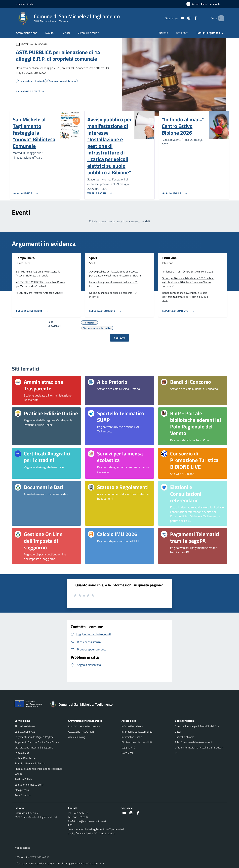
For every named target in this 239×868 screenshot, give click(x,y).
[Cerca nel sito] (220, 18)
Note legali (127, 753)
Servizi (66, 33)
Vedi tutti (119, 338)
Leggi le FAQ (128, 747)
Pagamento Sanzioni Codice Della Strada (37, 742)
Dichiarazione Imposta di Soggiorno (34, 747)
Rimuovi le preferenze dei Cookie (32, 857)
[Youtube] (177, 18)
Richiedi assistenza (25, 726)
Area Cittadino (22, 795)
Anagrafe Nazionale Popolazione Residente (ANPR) (38, 771)
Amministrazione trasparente (84, 726)
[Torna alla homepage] (83, 704)
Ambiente (182, 33)
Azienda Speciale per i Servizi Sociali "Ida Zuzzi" (197, 729)
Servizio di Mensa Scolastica (30, 763)
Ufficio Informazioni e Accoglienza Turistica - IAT (199, 750)
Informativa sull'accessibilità (137, 732)
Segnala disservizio (25, 732)
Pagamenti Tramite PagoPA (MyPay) (34, 737)
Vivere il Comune (88, 33)
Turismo (163, 33)
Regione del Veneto (24, 4)
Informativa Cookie (132, 737)
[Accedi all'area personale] (205, 4)
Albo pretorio (22, 790)
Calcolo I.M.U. (22, 753)
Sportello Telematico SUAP (29, 785)
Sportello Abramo (185, 737)
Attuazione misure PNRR (82, 732)
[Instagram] (184, 18)
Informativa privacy (132, 726)
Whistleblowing (77, 737)
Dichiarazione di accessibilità (137, 742)
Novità (49, 33)
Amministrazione (27, 33)
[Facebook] (191, 18)
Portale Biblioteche (25, 758)
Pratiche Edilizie (23, 779)
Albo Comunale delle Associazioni (193, 742)
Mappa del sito (22, 848)
